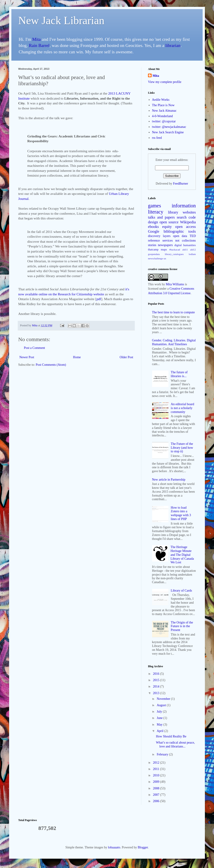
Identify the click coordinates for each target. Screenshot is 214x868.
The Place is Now (163, 105)
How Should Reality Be (171, 736)
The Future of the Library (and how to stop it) (182, 448)
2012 (157, 763)
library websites (182, 212)
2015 (157, 680)
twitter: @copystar (164, 121)
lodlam (192, 254)
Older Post (127, 357)
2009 (157, 782)
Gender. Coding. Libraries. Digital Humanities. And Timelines (174, 342)
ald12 (193, 250)
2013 (157, 693)
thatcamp (153, 250)
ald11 (185, 250)
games (154, 206)
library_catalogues (174, 254)
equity (167, 227)
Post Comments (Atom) (51, 365)
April (160, 731)
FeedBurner (181, 184)
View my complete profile (165, 82)
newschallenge (155, 258)
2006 (157, 801)
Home (77, 357)
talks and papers (161, 217)
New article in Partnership (169, 480)
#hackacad (175, 250)
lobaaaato (114, 847)
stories (152, 245)
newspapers (165, 245)
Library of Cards (181, 591)
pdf (99, 299)
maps (164, 250)
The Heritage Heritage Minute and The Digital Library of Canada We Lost (182, 555)
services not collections (179, 241)
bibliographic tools (180, 231)
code (192, 217)
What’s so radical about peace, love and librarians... (175, 744)
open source (169, 222)
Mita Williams (175, 284)
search (182, 217)
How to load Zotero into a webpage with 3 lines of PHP (181, 513)
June (160, 718)
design (153, 222)
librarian (173, 45)
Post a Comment (34, 348)
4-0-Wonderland (162, 116)
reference (154, 241)
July (160, 712)
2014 (157, 686)
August (162, 705)
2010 (157, 775)
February (163, 754)
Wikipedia (188, 222)
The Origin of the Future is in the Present (182, 626)
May (160, 725)
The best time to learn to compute (173, 312)
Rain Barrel (39, 45)
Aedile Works (161, 100)
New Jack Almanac (164, 111)
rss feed (157, 138)
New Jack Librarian (61, 20)
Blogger (143, 847)
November (164, 699)
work (158, 284)
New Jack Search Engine (168, 132)
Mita (37, 39)
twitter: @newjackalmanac (169, 127)
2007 (157, 795)
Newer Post (27, 357)
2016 (157, 674)
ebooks (153, 227)
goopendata (154, 254)
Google (154, 231)
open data (180, 236)
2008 (157, 788)
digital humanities (185, 245)
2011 (157, 769)
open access (186, 227)
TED (193, 236)
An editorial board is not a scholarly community (182, 408)
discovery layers (159, 236)
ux (165, 258)
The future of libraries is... (179, 374)
